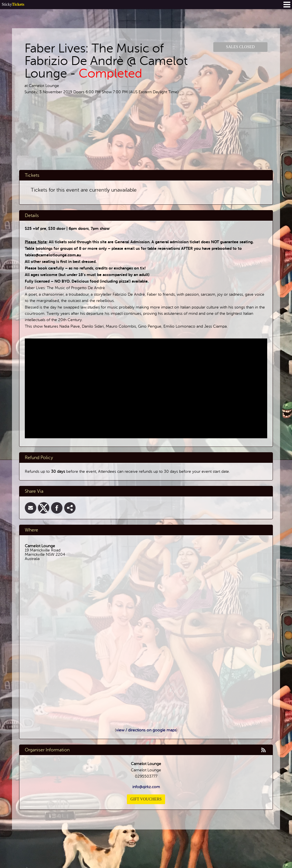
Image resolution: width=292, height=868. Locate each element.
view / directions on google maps (146, 730)
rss (263, 750)
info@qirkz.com (146, 787)
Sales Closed (240, 47)
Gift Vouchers (146, 799)
